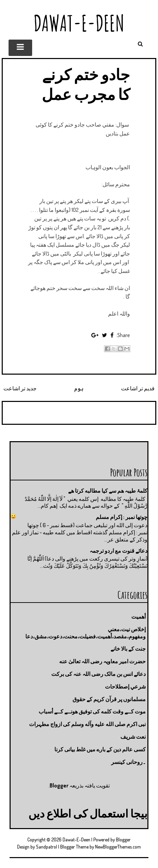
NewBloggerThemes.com (118, 847)
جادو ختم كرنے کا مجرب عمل (86, 84)
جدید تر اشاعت (20, 388)
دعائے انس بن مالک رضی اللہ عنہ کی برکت (98, 674)
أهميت (139, 617)
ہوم (79, 388)
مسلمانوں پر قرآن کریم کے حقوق (109, 699)
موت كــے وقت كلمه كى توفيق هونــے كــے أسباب (92, 711)
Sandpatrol (47, 847)
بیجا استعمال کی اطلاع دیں (88, 813)
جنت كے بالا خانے (128, 649)
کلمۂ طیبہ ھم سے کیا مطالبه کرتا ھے (108, 491)
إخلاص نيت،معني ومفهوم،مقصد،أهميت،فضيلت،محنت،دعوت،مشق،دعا (85, 633)
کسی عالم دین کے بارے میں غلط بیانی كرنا (100, 749)
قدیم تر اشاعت (138, 388)
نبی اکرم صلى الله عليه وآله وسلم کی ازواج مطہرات (87, 724)
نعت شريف (133, 737)
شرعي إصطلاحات (125, 686)
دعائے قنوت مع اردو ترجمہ (119, 551)
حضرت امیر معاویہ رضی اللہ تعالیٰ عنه (102, 661)
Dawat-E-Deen (79, 23)
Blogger (59, 785)
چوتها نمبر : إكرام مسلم (122, 517)
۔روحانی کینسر (128, 762)
